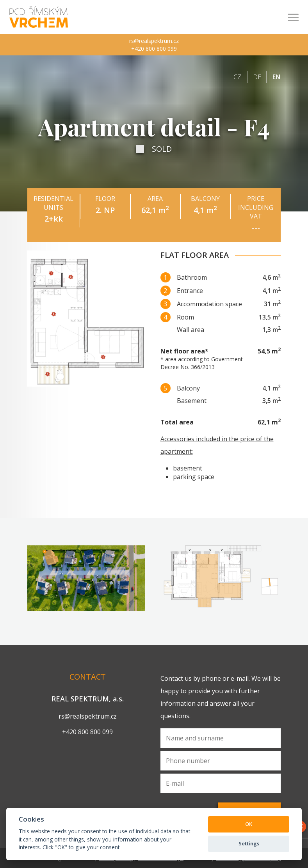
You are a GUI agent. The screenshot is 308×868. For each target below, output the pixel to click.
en (276, 77)
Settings (249, 843)
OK (249, 824)
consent (92, 831)
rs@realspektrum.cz (154, 41)
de (257, 77)
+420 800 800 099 (154, 49)
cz (237, 77)
